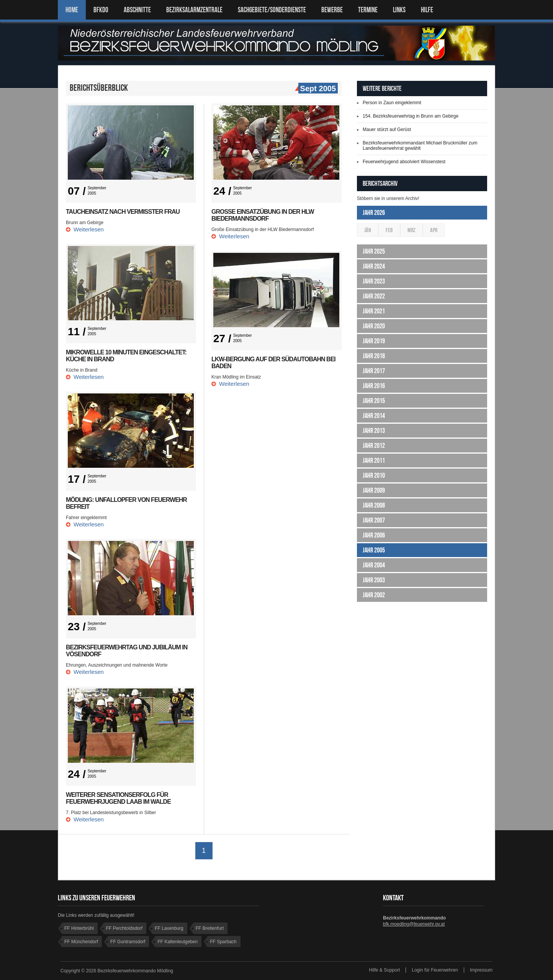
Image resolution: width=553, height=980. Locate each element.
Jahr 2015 (374, 401)
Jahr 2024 (374, 266)
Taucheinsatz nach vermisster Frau (123, 212)
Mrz (411, 230)
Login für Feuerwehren (435, 970)
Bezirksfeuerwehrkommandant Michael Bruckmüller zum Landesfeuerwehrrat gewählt (420, 146)
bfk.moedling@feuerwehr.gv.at (414, 924)
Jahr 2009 (374, 490)
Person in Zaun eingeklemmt (392, 103)
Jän (368, 230)
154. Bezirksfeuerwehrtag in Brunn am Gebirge (411, 116)
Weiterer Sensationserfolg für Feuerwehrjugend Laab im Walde (118, 798)
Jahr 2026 (374, 213)
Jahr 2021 (374, 311)
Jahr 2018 (374, 356)
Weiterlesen (89, 229)
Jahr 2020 (374, 326)
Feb (389, 230)
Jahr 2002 (374, 595)
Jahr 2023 (374, 281)
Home (72, 10)
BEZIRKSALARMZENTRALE (194, 10)
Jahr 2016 (374, 386)
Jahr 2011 (374, 461)
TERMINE (368, 10)
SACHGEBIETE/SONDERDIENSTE (272, 10)
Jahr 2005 (374, 550)
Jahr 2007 (374, 520)
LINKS (399, 10)
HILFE (427, 10)
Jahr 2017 (374, 371)
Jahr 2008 (374, 505)
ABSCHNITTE (137, 10)
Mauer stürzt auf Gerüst (387, 129)
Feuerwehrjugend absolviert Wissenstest (404, 162)
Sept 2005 (317, 89)
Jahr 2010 (374, 475)
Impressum (481, 970)
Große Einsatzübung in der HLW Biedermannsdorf (263, 215)
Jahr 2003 (374, 580)
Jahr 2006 (374, 535)
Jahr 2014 (374, 416)
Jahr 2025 (374, 251)
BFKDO (101, 10)
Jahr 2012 (374, 446)
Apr (434, 230)
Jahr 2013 (374, 431)
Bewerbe (332, 10)
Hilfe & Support (385, 970)
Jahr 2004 (374, 565)
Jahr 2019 (374, 341)
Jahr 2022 (374, 296)
